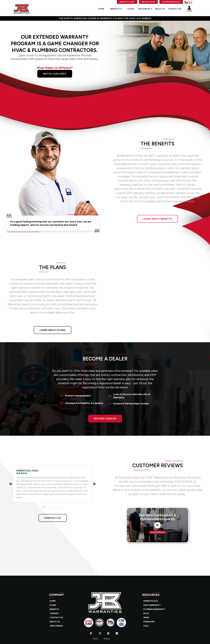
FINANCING (149, 622)
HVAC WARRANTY (152, 605)
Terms (95, 639)
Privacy (107, 639)
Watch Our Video (55, 74)
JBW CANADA (56, 626)
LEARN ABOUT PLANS (53, 330)
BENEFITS (116, 9)
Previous (11, 484)
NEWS (146, 618)
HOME (101, 9)
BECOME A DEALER (105, 419)
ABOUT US (160, 9)
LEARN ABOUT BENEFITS (158, 219)
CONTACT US (175, 9)
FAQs (146, 626)
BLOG (146, 613)
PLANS (131, 9)
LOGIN (189, 8)
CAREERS (54, 613)
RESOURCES (145, 9)
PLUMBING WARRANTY (154, 609)
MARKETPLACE (151, 601)
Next (94, 484)
